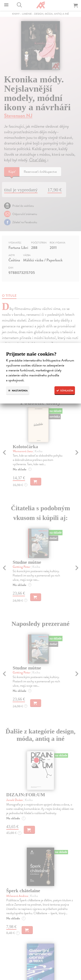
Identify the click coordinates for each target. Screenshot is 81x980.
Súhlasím (65, 391)
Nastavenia (18, 391)
